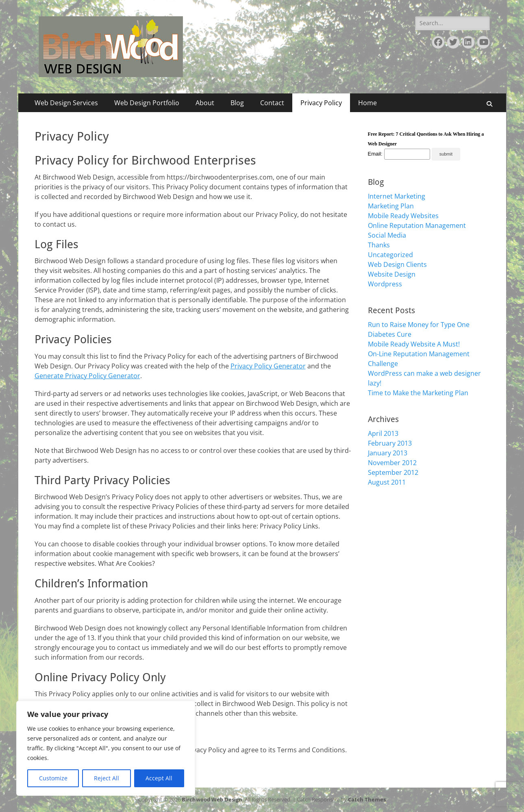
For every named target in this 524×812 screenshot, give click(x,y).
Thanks (379, 245)
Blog (237, 103)
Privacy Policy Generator (268, 366)
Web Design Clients (397, 264)
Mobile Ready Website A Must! (414, 344)
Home (367, 103)
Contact (272, 103)
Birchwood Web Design (212, 799)
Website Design (392, 274)
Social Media (387, 235)
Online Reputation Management (417, 225)
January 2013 (388, 453)
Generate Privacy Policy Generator (87, 376)
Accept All (159, 778)
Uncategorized (390, 255)
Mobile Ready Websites (403, 216)
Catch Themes (367, 799)
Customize (53, 778)
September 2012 (393, 472)
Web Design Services (66, 103)
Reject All (107, 778)
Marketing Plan (391, 206)
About (205, 103)
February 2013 (390, 443)
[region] (106, 748)
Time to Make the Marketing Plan (418, 393)
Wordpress (385, 284)
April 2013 (383, 433)
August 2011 (387, 482)
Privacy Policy (321, 103)
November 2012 (392, 463)
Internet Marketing (397, 196)
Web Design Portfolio (147, 103)
